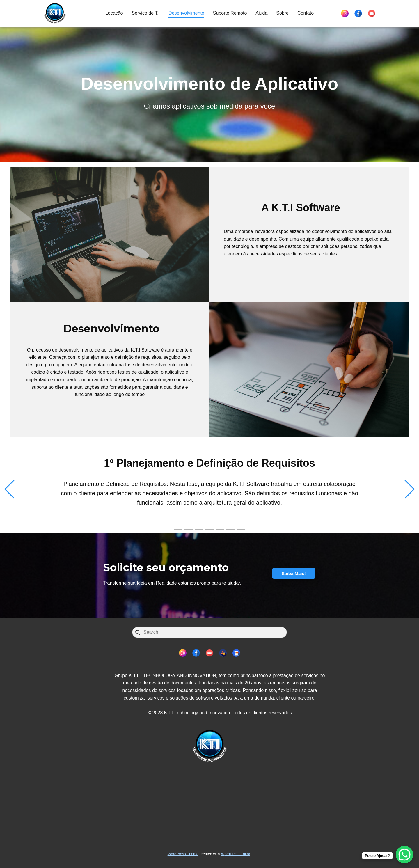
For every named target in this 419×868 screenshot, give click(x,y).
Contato (306, 13)
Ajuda (261, 13)
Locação (114, 13)
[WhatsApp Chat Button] (404, 855)
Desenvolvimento (186, 13)
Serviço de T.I (146, 13)
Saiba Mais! (294, 573)
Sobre (282, 13)
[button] (9, 489)
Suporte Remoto (230, 13)
